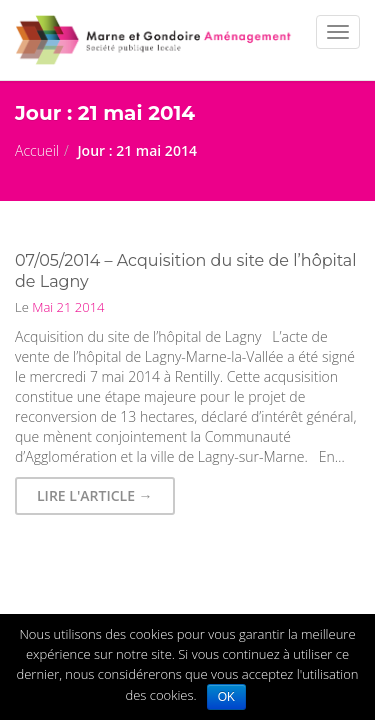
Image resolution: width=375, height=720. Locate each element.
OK (226, 697)
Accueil (37, 150)
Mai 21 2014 (67, 307)
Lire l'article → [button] (95, 495)
